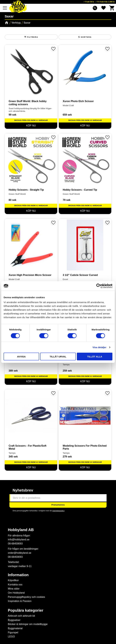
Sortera (86, 37)
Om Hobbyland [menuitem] (16, 593)
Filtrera (33, 37)
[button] (5, 8)
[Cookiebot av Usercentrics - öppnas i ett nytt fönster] (99, 286)
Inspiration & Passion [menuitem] (20, 601)
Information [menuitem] (18, 575)
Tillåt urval (58, 357)
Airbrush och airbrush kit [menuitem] (21, 616)
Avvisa (21, 357)
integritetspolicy (58, 511)
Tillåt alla (95, 357)
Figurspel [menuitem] (13, 632)
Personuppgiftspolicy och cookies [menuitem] (26, 597)
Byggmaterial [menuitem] (15, 628)
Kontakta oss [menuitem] (15, 585)
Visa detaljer (99, 347)
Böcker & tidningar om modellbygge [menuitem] (28, 624)
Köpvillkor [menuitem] (13, 580)
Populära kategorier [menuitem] (26, 610)
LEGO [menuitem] (11, 637)
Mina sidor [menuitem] (14, 589)
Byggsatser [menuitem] (14, 620)
